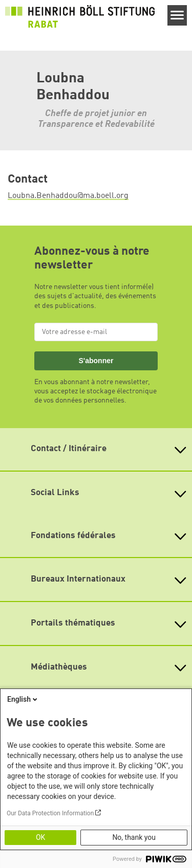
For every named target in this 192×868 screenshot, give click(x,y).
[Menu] (177, 15)
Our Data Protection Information (50, 813)
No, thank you (134, 837)
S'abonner (96, 361)
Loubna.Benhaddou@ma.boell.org (68, 196)
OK (40, 837)
